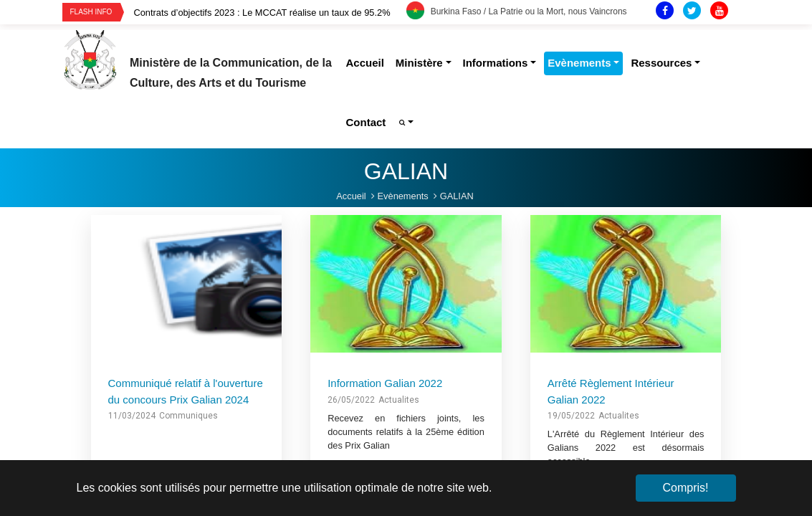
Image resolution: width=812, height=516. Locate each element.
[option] (270, 13)
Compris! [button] (685, 488)
